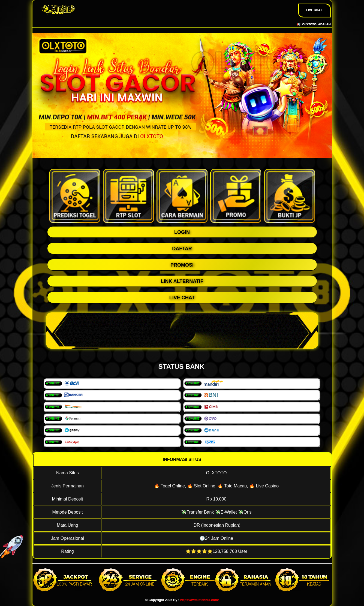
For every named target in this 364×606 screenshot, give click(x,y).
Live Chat (314, 10)
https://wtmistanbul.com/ (199, 600)
